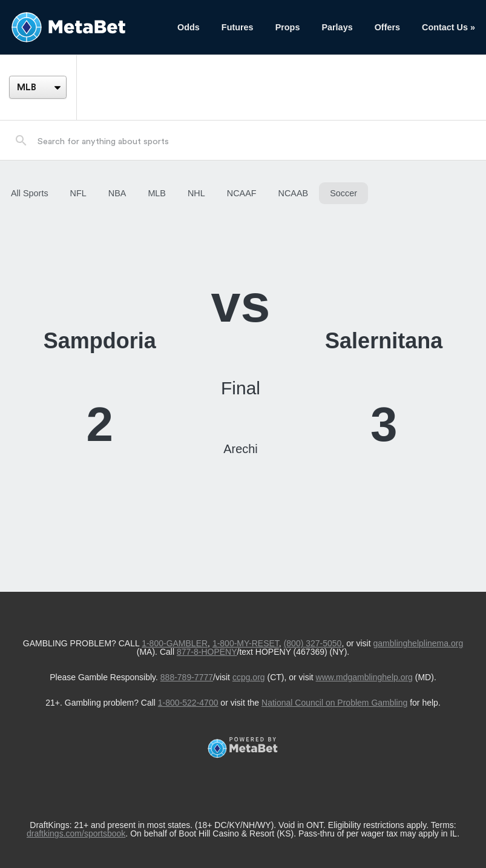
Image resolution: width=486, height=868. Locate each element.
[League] (38, 87)
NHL (196, 193)
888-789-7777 (187, 677)
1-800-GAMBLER (175, 643)
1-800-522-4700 (188, 703)
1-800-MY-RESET (246, 643)
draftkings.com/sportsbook (76, 833)
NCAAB (294, 193)
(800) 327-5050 (313, 643)
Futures (238, 27)
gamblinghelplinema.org (419, 643)
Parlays (337, 27)
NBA (117, 193)
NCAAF (242, 193)
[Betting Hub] (83, 27)
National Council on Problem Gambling (334, 703)
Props (288, 27)
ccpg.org (249, 677)
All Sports (30, 193)
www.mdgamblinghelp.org (364, 677)
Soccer (343, 193)
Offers (387, 27)
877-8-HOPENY (207, 652)
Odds (189, 27)
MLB (157, 193)
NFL (78, 193)
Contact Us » (448, 27)
